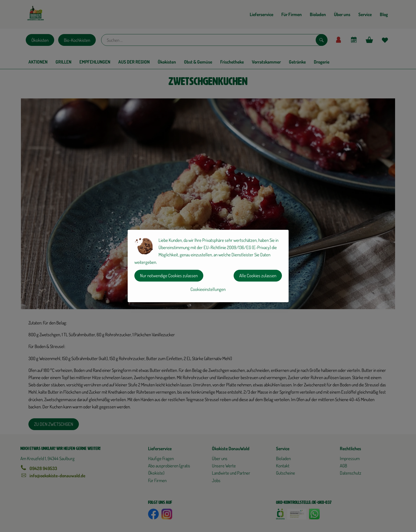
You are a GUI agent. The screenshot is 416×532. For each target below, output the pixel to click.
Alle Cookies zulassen (258, 276)
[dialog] (208, 266)
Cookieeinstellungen (208, 289)
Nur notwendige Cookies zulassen (169, 276)
